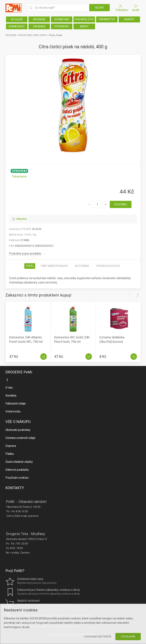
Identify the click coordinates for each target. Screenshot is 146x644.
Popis (30, 266)
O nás (9, 388)
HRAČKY (129, 19)
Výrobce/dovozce (108, 266)
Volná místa (13, 411)
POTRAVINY (62, 26)
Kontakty (11, 396)
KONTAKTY (15, 488)
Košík (136, 8)
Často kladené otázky (19, 462)
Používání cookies (17, 478)
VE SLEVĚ (17, 19)
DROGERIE (39, 19)
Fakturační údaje (16, 403)
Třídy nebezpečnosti (54, 266)
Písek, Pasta (55, 35)
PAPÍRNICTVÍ (107, 19)
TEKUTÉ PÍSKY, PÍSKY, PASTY (33, 35)
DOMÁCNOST (17, 26)
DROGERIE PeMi (19, 372)
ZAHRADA (39, 26)
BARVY (84, 26)
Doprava (11, 446)
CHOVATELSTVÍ (84, 19)
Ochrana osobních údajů (20, 438)
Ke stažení (82, 266)
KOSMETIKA (62, 19)
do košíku (121, 204)
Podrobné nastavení (97, 637)
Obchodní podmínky (18, 430)
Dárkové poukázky (17, 470)
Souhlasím (128, 637)
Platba (10, 454)
